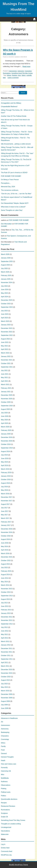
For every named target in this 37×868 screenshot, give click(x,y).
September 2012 (7, 624)
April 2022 (5, 349)
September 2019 (7, 448)
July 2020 (4, 413)
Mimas (9, 75)
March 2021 (5, 385)
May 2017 (4, 515)
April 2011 (5, 663)
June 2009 (5, 708)
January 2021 (6, 392)
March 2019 (5, 469)
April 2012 (5, 638)
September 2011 (7, 659)
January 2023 (6, 325)
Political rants (6, 792)
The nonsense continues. (10, 190)
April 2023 (5, 318)
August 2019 (5, 451)
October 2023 (6, 304)
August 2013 (5, 599)
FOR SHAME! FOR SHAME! (11, 176)
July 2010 (4, 684)
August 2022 (5, 339)
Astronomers (13, 71)
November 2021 (7, 360)
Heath (3, 760)
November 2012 (7, 620)
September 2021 (7, 367)
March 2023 (5, 321)
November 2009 (7, 698)
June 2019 (5, 458)
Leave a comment (13, 78)
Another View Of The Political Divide (14, 116)
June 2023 (5, 314)
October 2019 (6, 444)
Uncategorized (6, 827)
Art (2, 722)
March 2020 (5, 427)
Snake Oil (4, 817)
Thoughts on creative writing (11, 824)
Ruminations (7, 73)
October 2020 (6, 402)
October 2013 (6, 592)
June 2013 (5, 606)
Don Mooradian (6, 224)
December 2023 (7, 300)
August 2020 (5, 409)
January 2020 (6, 434)
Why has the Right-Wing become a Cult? (15, 166)
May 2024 (4, 293)
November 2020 (7, 399)
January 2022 (6, 356)
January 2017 (6, 525)
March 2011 (5, 666)
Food (3, 750)
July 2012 (4, 627)
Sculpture (4, 813)
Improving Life (6, 771)
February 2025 (6, 275)
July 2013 (4, 603)
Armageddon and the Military (11, 103)
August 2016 (5, 539)
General (4, 753)
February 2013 (6, 610)
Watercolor (5, 834)
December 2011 (7, 648)
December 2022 (7, 328)
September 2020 (7, 406)
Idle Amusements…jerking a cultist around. (16, 144)
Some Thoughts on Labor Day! (12, 210)
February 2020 (6, 430)
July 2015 (4, 568)
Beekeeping (5, 732)
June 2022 (5, 342)
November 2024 (7, 282)
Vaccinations (5, 831)
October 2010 (6, 677)
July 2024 (4, 286)
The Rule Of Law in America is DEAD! (14, 173)
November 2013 (7, 589)
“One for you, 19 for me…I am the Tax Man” (16, 194)
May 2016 (4, 546)
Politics (4, 796)
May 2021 (4, 378)
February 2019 (6, 473)
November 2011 (7, 652)
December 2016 (7, 529)
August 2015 (5, 564)
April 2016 (5, 550)
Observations (6, 785)
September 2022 (7, 335)
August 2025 (5, 265)
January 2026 (6, 258)
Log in (3, 844)
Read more (26, 66)
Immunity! (4, 169)
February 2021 (6, 388)
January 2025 (6, 279)
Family (3, 746)
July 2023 (4, 311)
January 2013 (6, 613)
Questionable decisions (9, 799)
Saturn (24, 75)
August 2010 (5, 680)
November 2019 (7, 441)
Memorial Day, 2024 (8, 187)
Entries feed (5, 848)
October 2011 (6, 655)
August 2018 (5, 483)
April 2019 (5, 465)
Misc (3, 775)
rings (19, 75)
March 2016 (5, 553)
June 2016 (5, 543)
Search (23, 93)
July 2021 (4, 370)
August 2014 (5, 575)
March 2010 (5, 691)
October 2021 (6, 363)
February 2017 (6, 522)
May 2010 (4, 687)
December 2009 (7, 694)
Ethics (3, 743)
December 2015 (7, 557)
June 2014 (5, 578)
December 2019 (7, 437)
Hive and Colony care (9, 764)
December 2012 (7, 617)
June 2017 (5, 511)
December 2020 (7, 395)
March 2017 (5, 518)
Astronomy (21, 71)
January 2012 (6, 645)
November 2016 (7, 532)
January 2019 (6, 476)
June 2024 (5, 290)
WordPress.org (6, 855)
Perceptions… (6, 183)
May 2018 (4, 490)
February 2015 (6, 571)
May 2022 (4, 346)
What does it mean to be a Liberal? (13, 207)
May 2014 (4, 582)
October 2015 (6, 560)
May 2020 (4, 420)
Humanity (4, 768)
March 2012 (5, 641)
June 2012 (5, 631)
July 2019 (4, 455)
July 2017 (4, 508)
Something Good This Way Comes (22, 73)
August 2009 (5, 701)
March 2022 (5, 353)
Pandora (14, 75)
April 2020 (5, 423)
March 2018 (5, 494)
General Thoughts (7, 757)
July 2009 (4, 705)
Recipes (4, 803)
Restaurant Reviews (8, 806)
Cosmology (28, 71)
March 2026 (5, 254)
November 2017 (7, 501)
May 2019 (4, 462)
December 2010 (7, 670)
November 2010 (7, 673)
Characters (5, 736)
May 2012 (4, 634)
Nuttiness (4, 782)
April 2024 (5, 297)
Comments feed (7, 851)
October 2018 (6, 480)
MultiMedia (5, 778)
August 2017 (5, 504)
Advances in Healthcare (9, 718)
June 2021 (5, 374)
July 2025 (4, 268)
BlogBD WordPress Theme (18, 865)
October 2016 (6, 536)
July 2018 (4, 487)
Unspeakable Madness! (9, 107)
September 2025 (7, 261)
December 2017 (7, 497)
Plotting (4, 789)
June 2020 (5, 416)
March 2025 (5, 272)
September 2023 (7, 307)
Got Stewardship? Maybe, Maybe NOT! (15, 203)
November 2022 (7, 332)
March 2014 (5, 585)
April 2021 (5, 381)
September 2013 (7, 596)
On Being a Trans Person (10, 180)
